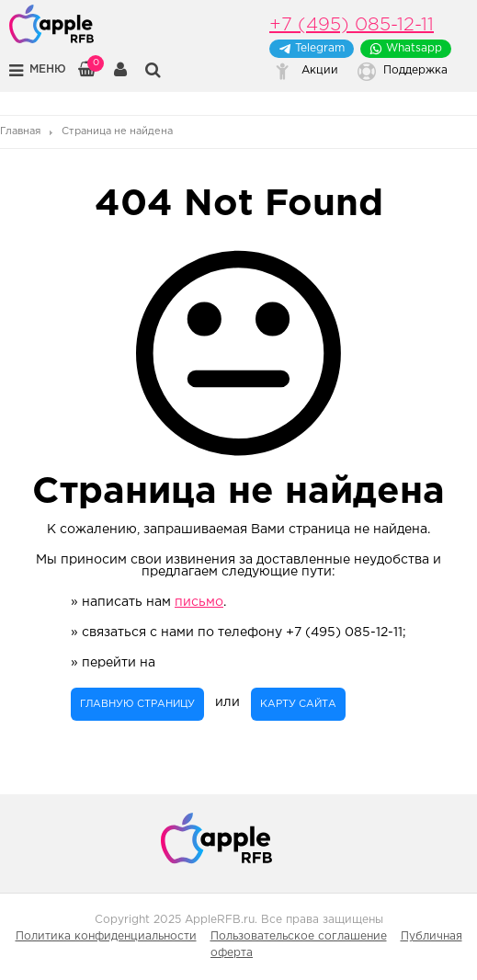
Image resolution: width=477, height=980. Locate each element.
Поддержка (415, 70)
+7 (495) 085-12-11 (352, 25)
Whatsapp (406, 49)
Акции (320, 70)
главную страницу (137, 704)
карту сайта (298, 704)
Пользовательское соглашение (299, 936)
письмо (199, 602)
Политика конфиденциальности (106, 936)
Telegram (312, 49)
